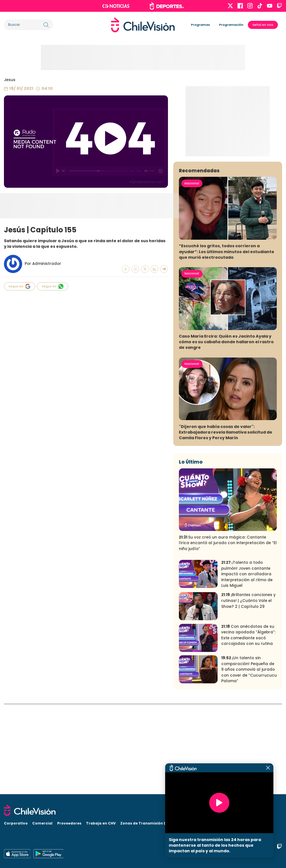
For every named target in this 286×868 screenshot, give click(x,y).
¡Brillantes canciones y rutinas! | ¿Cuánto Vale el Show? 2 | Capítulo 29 (248, 691)
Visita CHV (191, 823)
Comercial (42, 823)
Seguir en (19, 286)
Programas (200, 25)
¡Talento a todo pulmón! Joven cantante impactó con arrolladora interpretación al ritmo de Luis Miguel (247, 664)
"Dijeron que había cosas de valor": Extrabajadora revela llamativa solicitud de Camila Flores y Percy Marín (226, 522)
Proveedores (69, 823)
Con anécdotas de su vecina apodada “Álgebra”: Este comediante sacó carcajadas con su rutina (248, 725)
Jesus (10, 80)
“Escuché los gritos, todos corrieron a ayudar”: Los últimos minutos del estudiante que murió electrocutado (227, 342)
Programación (231, 25)
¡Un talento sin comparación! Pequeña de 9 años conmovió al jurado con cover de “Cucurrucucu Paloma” (249, 760)
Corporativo (16, 823)
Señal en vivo (263, 25)
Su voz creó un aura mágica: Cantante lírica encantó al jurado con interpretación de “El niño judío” (228, 633)
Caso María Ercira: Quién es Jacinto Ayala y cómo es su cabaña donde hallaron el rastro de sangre (226, 432)
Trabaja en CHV (101, 823)
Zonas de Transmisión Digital (148, 823)
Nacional (192, 273)
